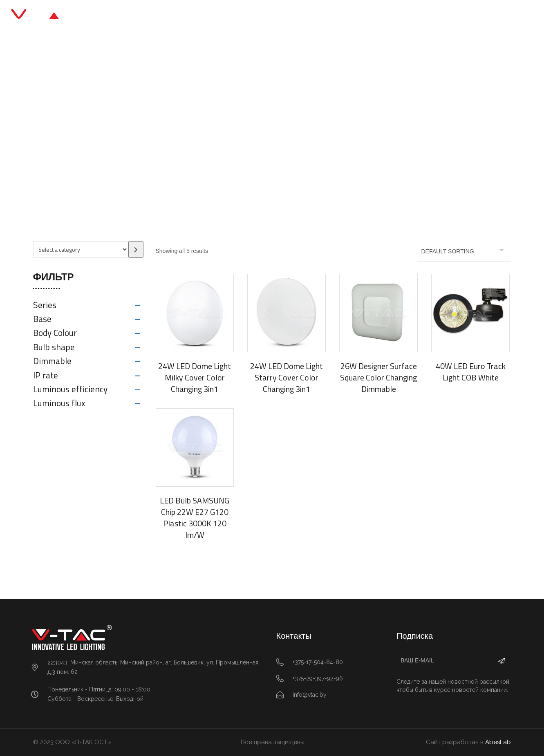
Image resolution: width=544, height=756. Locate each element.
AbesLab (498, 742)
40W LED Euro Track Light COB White (471, 372)
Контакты (365, 16)
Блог (292, 16)
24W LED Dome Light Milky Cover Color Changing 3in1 (195, 377)
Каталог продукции (237, 16)
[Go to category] (136, 249)
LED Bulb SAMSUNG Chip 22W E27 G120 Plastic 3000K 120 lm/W (195, 518)
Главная (176, 16)
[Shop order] (464, 251)
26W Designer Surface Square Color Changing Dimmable (378, 377)
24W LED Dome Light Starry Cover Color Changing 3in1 (287, 377)
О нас (324, 16)
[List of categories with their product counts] (81, 249)
